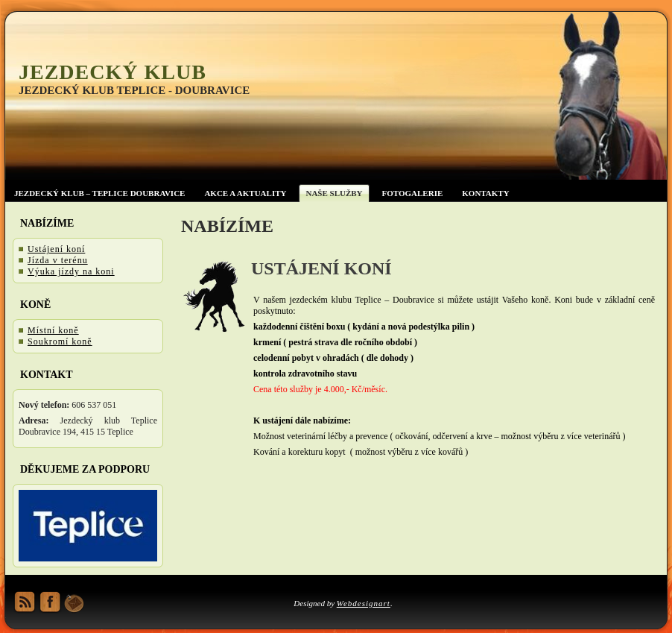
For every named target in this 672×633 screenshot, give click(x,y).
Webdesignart (364, 603)
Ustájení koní (56, 249)
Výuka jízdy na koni (71, 271)
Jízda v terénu (58, 260)
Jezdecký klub (112, 72)
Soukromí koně (60, 341)
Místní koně (53, 330)
